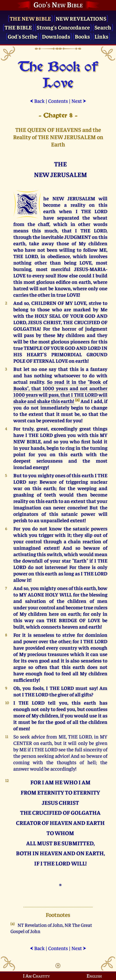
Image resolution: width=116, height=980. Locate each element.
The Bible (18, 27)
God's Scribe (23, 36)
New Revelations (81, 18)
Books (82, 36)
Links (101, 36)
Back (37, 101)
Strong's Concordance (63, 27)
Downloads (56, 36)
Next (79, 101)
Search (103, 27)
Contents (58, 101)
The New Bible (30, 18)
